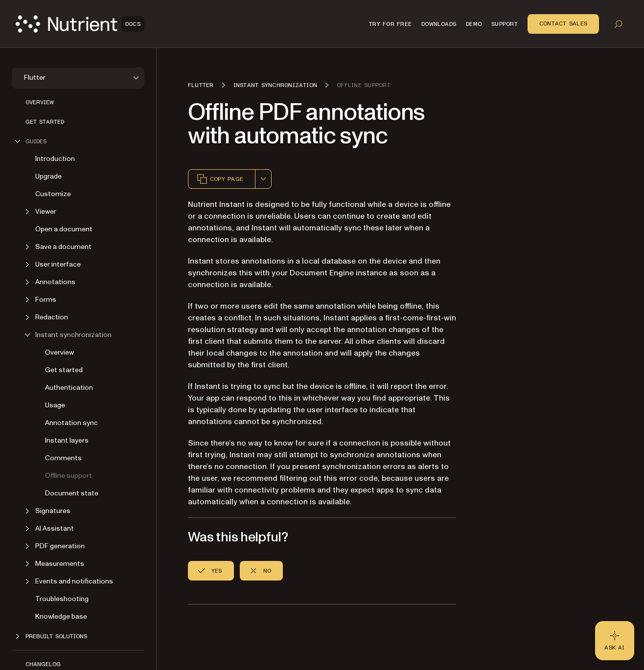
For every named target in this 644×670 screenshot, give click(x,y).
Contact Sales (563, 23)
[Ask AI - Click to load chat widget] (615, 641)
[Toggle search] (619, 24)
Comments (63, 458)
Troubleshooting (62, 599)
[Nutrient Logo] (80, 24)
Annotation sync (71, 423)
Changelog (43, 664)
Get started (45, 122)
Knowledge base (61, 616)
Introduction (55, 159)
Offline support (69, 476)
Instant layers (67, 440)
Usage (55, 405)
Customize (53, 194)
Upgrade (48, 176)
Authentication (69, 388)
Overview (40, 102)
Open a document (64, 229)
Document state (72, 493)
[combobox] (263, 179)
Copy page (220, 179)
